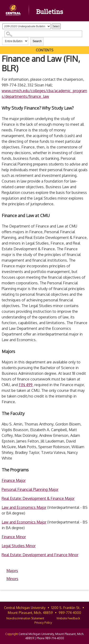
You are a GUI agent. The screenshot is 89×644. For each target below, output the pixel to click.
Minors (12, 579)
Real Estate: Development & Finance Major (38, 498)
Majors (12, 571)
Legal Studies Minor (19, 546)
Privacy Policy (43, 623)
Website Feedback (68, 618)
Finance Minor (14, 537)
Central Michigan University (25, 608)
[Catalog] (27, 26)
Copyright (12, 634)
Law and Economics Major (24, 507)
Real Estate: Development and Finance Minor (40, 555)
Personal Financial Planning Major (30, 489)
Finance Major (14, 480)
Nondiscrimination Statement (25, 618)
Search (37, 41)
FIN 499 (26, 385)
